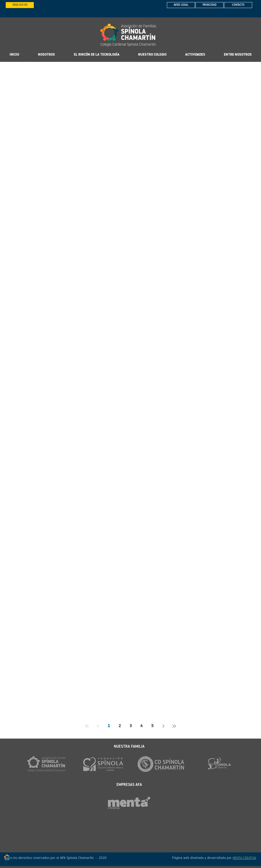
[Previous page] (98, 726)
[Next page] (163, 726)
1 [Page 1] (109, 726)
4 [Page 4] (141, 726)
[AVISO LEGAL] (181, 5)
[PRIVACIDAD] (210, 5)
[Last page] (174, 726)
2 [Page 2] (120, 726)
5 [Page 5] (152, 726)
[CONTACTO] (238, 5)
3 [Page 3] (131, 726)
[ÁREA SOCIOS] (20, 5)
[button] (152, 55)
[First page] (87, 726)
